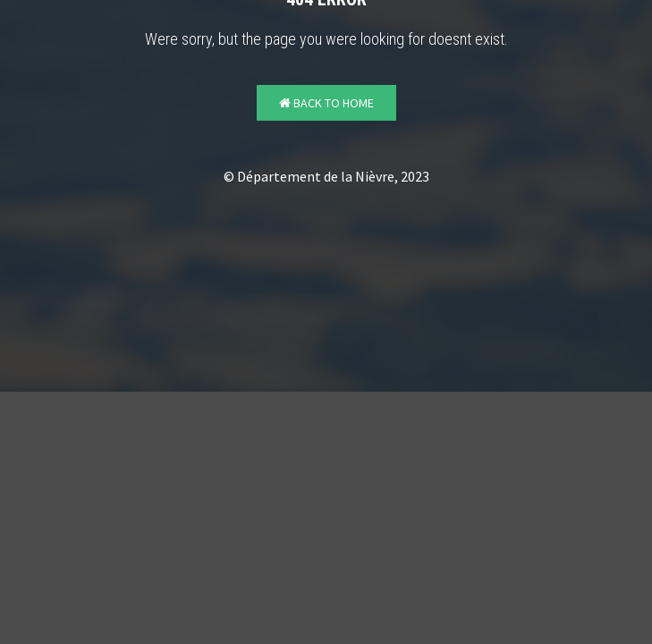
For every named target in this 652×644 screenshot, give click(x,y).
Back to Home (326, 103)
